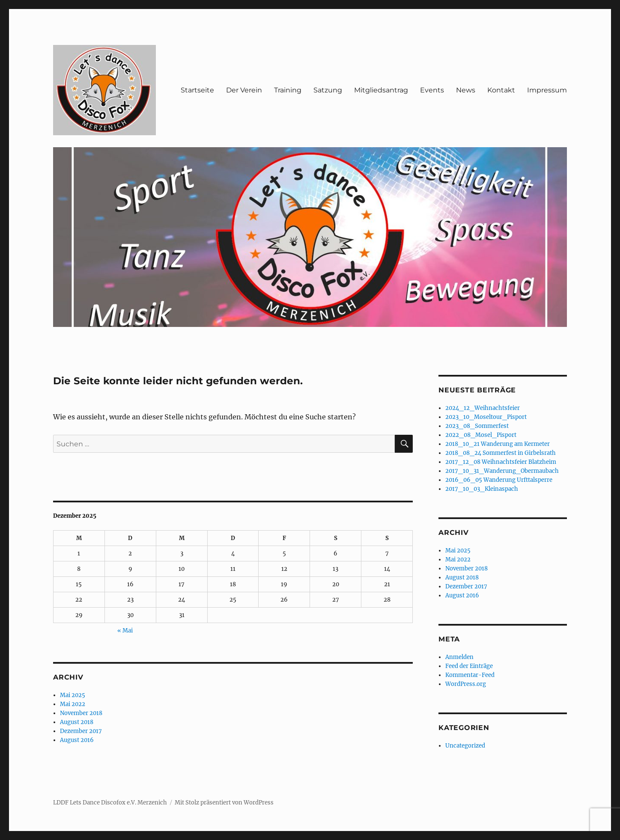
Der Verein (244, 90)
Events (432, 90)
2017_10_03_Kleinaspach (482, 489)
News (466, 90)
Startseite (197, 90)
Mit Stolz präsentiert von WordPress (224, 803)
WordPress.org (466, 684)
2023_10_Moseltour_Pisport (486, 417)
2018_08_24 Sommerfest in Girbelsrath (501, 453)
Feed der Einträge (469, 666)
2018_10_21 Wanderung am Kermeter (498, 444)
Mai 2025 (73, 695)
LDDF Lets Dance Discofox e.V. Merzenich (110, 803)
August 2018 (77, 722)
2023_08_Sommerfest (477, 426)
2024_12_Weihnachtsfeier (483, 408)
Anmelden (459, 657)
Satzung (328, 90)
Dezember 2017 (81, 731)
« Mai (125, 631)
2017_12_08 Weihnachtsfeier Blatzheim (501, 462)
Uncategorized (465, 746)
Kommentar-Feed (470, 675)
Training (288, 90)
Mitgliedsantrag (381, 90)
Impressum (547, 90)
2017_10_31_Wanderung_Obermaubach (502, 471)
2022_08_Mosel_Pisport (481, 435)
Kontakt (501, 90)
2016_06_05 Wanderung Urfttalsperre (499, 480)
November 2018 (81, 713)
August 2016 (77, 740)
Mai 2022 (73, 704)
